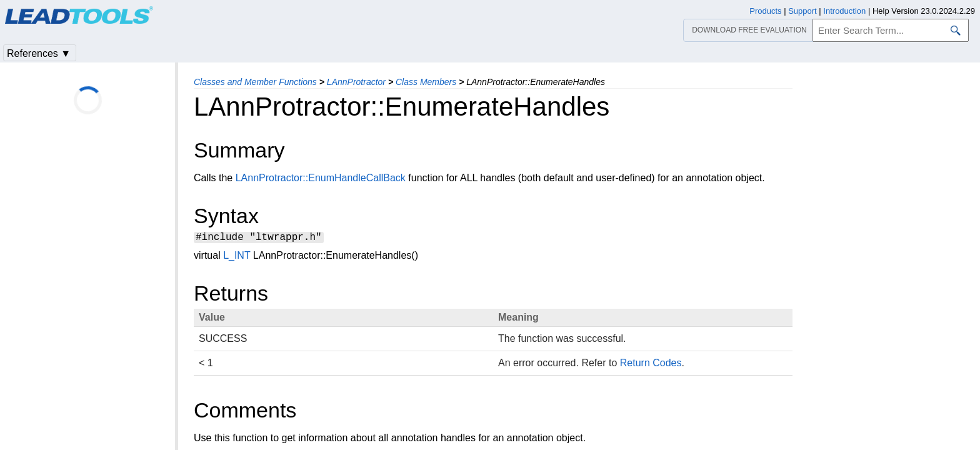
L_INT (237, 257)
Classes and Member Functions (255, 82)
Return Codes (651, 365)
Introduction (844, 11)
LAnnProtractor (356, 82)
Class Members (426, 82)
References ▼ (39, 53)
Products (765, 11)
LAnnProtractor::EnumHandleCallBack (321, 178)
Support (802, 11)
